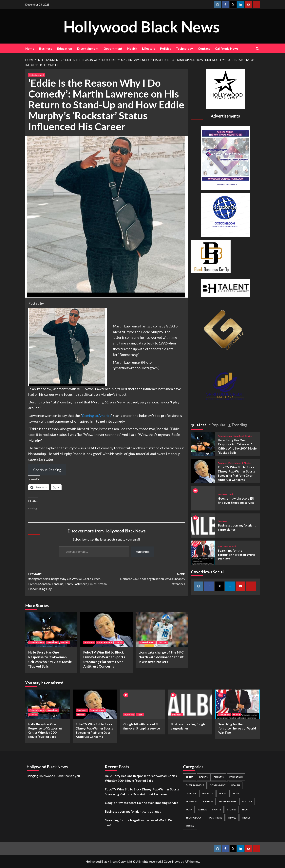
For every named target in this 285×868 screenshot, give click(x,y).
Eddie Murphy (152, 332)
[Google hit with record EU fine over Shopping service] (143, 704)
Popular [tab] (218, 425)
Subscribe (143, 552)
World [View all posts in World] (233, 546)
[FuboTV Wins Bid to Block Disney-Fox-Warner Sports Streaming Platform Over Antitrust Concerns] (106, 630)
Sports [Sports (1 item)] (217, 810)
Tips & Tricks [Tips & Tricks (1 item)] (215, 818)
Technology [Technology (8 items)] (194, 818)
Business (46, 48)
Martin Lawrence (126, 326)
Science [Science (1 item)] (202, 810)
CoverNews (172, 861)
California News (227, 48)
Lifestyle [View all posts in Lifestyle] (162, 642)
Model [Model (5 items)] (223, 793)
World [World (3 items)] (190, 826)
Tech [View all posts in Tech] (231, 494)
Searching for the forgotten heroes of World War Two (237, 555)
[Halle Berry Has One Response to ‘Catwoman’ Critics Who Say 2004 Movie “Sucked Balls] (51, 630)
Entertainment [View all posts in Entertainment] (37, 75)
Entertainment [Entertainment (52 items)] (195, 785)
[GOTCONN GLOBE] (225, 214)
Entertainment (88, 48)
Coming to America (96, 416)
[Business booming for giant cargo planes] (203, 525)
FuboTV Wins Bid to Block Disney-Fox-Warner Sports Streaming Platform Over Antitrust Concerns (142, 792)
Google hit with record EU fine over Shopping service (142, 803)
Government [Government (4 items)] (218, 785)
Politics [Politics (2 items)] (247, 801)
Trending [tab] (239, 425)
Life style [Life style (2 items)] (208, 793)
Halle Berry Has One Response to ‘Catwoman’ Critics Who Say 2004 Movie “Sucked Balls (141, 778)
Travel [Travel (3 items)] (232, 818)
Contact (204, 48)
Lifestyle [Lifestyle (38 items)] (191, 793)
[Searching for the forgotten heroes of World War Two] (203, 552)
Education (65, 48)
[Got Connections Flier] (225, 157)
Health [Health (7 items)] (236, 785)
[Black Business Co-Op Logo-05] (211, 256)
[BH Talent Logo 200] (225, 288)
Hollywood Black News (142, 26)
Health (132, 48)
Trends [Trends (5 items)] (246, 818)
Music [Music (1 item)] (236, 793)
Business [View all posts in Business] (89, 642)
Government (113, 48)
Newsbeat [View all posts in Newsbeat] (53, 642)
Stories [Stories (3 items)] (231, 810)
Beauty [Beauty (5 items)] (204, 777)
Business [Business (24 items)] (219, 777)
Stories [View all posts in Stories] (65, 642)
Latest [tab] (200, 425)
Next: (146, 579)
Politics (166, 48)
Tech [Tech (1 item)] (245, 810)
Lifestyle (149, 48)
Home (30, 48)
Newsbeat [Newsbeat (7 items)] (192, 801)
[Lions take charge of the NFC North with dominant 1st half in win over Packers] (162, 630)
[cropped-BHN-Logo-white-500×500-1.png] (225, 89)
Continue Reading (47, 470)
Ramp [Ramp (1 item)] (189, 810)
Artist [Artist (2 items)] (190, 777)
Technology (184, 48)
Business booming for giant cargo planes (133, 811)
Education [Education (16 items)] (236, 777)
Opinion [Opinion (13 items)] (208, 801)
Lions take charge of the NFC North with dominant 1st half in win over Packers (161, 657)
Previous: (67, 582)
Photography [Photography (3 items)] (228, 801)
